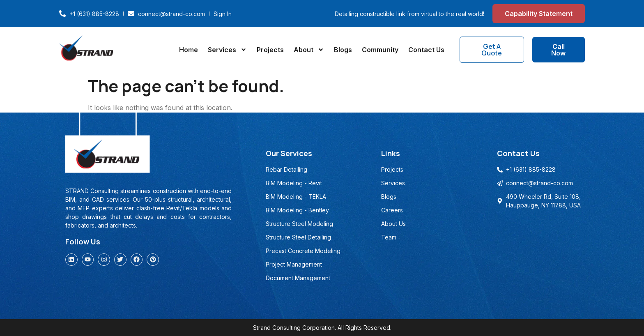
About (309, 50)
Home (189, 50)
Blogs (343, 50)
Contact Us (426, 50)
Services (227, 50)
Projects (270, 50)
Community (380, 50)
